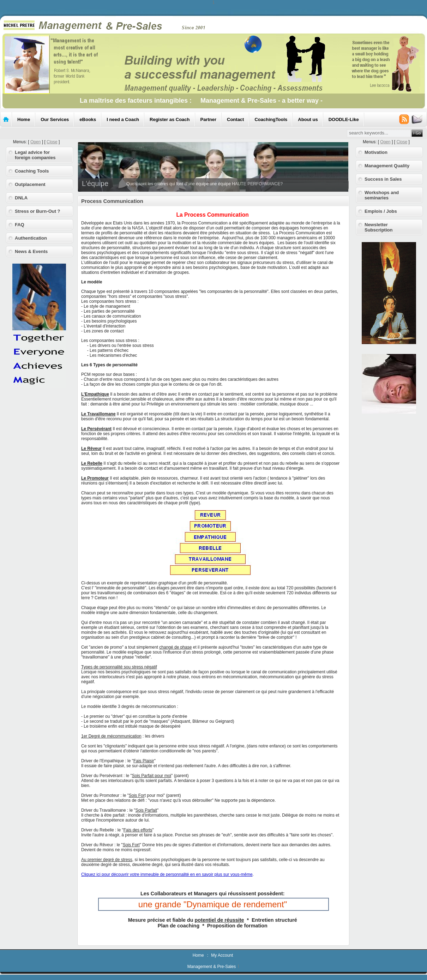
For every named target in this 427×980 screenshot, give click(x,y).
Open (35, 142)
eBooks (88, 119)
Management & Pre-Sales (212, 967)
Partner (209, 119)
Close (52, 142)
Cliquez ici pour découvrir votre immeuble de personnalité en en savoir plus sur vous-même (167, 874)
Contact (235, 119)
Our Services (55, 119)
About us (308, 119)
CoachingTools (271, 119)
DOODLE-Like (344, 119)
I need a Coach (123, 119)
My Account (222, 955)
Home (24, 119)
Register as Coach (170, 119)
